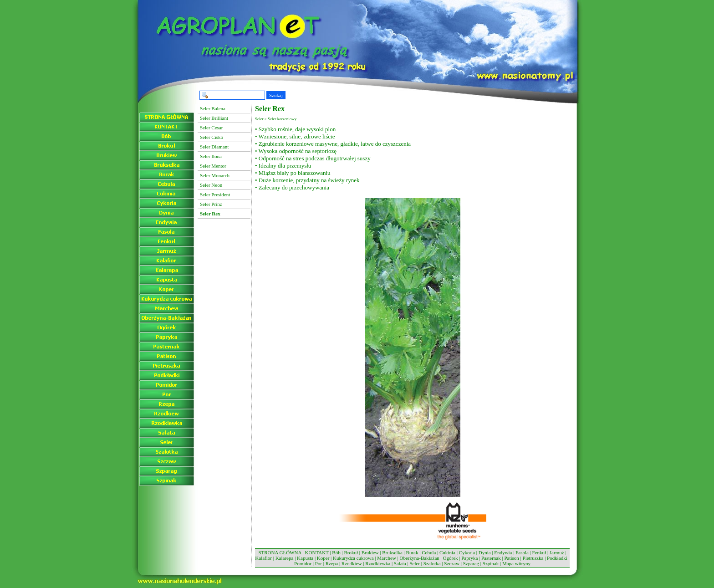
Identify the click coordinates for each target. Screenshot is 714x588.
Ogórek (451, 558)
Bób (336, 552)
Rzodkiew (352, 563)
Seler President (215, 194)
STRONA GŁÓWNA (280, 552)
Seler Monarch (215, 175)
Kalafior (263, 558)
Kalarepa (285, 558)
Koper (323, 558)
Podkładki (557, 558)
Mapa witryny (516, 563)
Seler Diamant (214, 147)
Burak (412, 552)
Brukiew (370, 552)
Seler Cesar (211, 128)
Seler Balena (213, 108)
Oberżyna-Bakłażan (419, 558)
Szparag (471, 563)
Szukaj (276, 95)
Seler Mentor (213, 166)
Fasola (522, 552)
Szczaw (452, 563)
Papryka (469, 558)
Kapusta (305, 558)
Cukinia (447, 552)
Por (319, 563)
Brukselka (392, 552)
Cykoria (467, 552)
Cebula (429, 552)
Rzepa (332, 563)
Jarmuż (557, 552)
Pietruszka (533, 558)
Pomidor (303, 563)
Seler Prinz (211, 204)
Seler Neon (211, 185)
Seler (415, 563)
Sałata (400, 563)
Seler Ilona (211, 156)
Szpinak (491, 563)
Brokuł (351, 552)
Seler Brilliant (214, 118)
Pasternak (491, 558)
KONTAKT (317, 552)
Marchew (387, 558)
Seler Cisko (212, 137)
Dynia (485, 552)
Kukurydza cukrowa (353, 558)
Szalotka (432, 563)
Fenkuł (539, 552)
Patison (511, 558)
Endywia (503, 552)
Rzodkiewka (378, 563)
